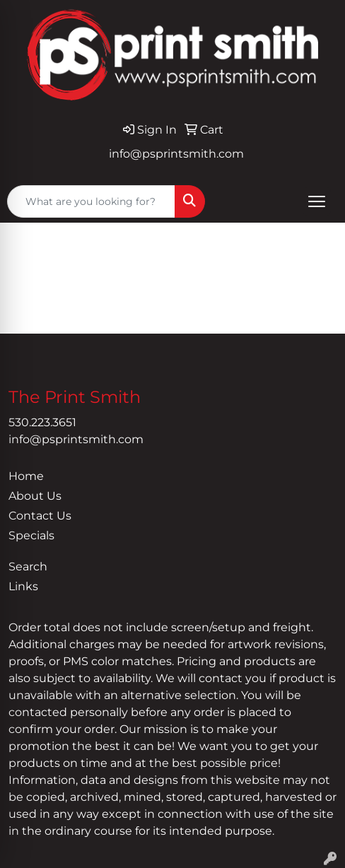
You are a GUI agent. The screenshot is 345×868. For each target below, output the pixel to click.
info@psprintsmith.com (176, 154)
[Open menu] (317, 201)
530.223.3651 (42, 422)
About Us (35, 496)
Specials (31, 535)
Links (23, 586)
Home (26, 476)
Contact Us (40, 516)
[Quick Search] (91, 201)
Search (28, 567)
